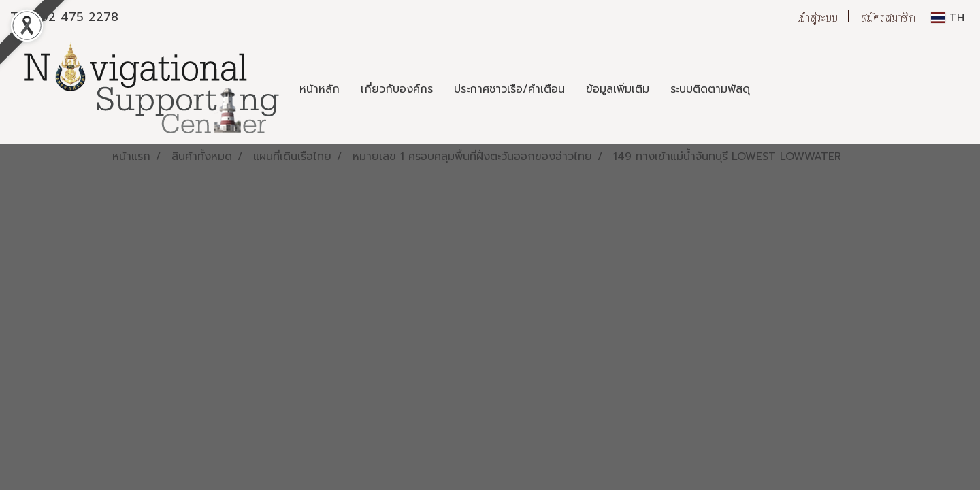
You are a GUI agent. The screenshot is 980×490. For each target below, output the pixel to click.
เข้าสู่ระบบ (817, 17)
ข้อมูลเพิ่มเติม (618, 89)
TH (948, 18)
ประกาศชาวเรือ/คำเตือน (509, 89)
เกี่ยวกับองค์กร (397, 89)
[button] (772, 89)
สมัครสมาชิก (888, 17)
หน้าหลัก (320, 89)
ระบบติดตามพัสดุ (710, 89)
